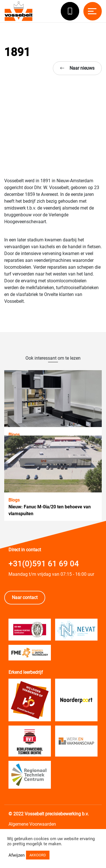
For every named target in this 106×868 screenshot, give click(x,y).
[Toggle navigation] (93, 11)
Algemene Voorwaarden (32, 824)
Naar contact (25, 597)
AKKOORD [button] (38, 855)
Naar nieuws (77, 68)
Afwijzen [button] (17, 855)
